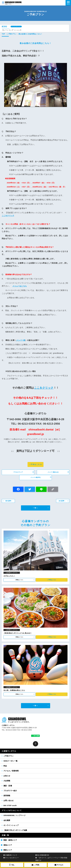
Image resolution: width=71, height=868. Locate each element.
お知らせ (7, 776)
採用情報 (7, 796)
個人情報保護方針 (43, 855)
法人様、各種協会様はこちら (14, 690)
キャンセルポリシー (12, 858)
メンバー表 (21, 340)
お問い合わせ (9, 800)
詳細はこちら (19, 580)
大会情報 (7, 781)
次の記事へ (62, 501)
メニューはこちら (20, 286)
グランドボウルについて (12, 810)
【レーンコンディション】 (12, 30)
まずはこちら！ (9, 576)
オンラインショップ (11, 825)
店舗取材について (11, 855)
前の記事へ (9, 501)
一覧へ (36, 508)
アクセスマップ (24, 472)
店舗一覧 (5, 835)
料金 (5, 766)
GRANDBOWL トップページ (14, 815)
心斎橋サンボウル (9, 751)
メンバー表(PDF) (41, 477)
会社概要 (7, 820)
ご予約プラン (12, 34)
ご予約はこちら (35, 464)
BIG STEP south (10, 805)
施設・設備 (8, 786)
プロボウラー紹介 (10, 791)
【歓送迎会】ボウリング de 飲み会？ (18, 633)
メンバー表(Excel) (58, 472)
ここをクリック (8, 216)
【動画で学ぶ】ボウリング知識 (15, 830)
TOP (3, 34)
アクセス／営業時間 (11, 771)
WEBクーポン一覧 (11, 761)
